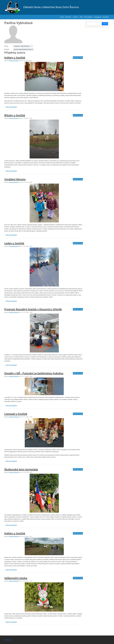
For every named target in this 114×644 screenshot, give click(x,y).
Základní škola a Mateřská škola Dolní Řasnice (42, 7)
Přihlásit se (8, 640)
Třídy (81, 17)
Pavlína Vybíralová (14, 61)
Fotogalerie (98, 17)
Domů (62, 17)
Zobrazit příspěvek (11, 107)
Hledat (105, 24)
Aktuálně (68, 17)
